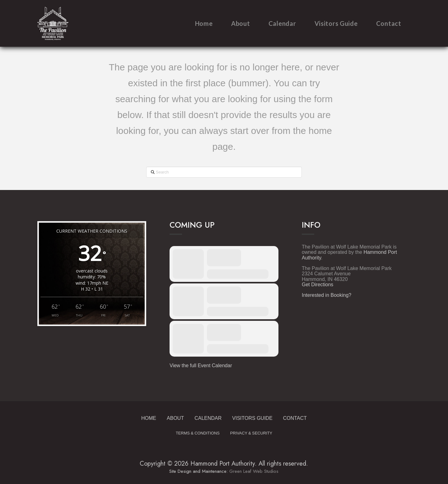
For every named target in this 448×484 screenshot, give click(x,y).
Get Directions (317, 285)
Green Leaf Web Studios (254, 471)
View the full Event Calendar (201, 365)
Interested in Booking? (327, 295)
